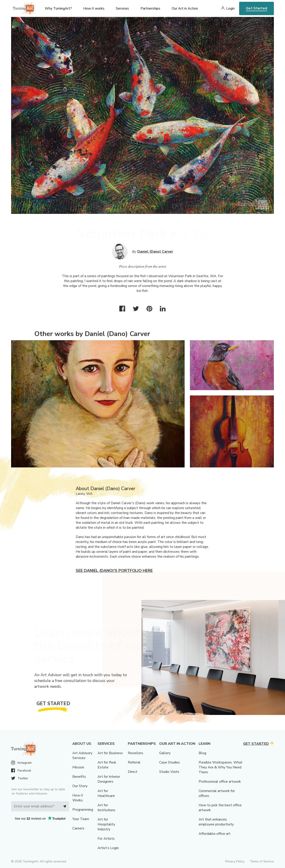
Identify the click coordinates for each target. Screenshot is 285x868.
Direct (133, 772)
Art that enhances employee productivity (216, 822)
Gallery (165, 753)
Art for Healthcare (106, 793)
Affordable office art (215, 834)
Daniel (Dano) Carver (155, 252)
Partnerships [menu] (150, 8)
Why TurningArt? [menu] (58, 8)
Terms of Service (262, 861)
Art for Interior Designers (109, 779)
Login (230, 8)
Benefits (79, 777)
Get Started (256, 8)
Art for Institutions (106, 808)
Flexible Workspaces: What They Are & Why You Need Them (221, 767)
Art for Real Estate (107, 765)
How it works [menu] (94, 8)
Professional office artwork (220, 782)
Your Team (81, 819)
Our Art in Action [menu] (185, 8)
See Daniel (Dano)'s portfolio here (114, 571)
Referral (134, 762)
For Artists (106, 839)
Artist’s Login (108, 848)
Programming (83, 810)
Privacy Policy (235, 861)
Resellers (135, 753)
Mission (78, 767)
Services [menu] (122, 8)
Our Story (80, 786)
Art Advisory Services (82, 755)
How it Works (78, 798)
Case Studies (170, 762)
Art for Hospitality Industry (106, 824)
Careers (78, 828)
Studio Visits (169, 772)
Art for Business (110, 753)
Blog (202, 753)
